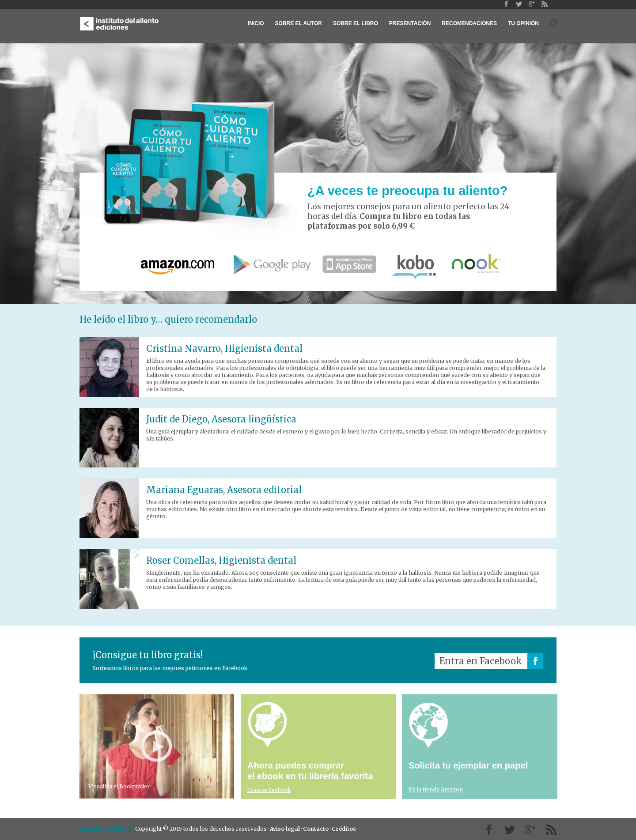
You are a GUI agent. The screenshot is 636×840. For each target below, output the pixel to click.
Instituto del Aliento (107, 829)
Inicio (256, 23)
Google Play (270, 264)
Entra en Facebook (481, 661)
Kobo (414, 264)
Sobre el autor (299, 23)
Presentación (410, 23)
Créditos (344, 829)
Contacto (316, 829)
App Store (350, 264)
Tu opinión (523, 23)
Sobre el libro (356, 23)
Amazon (180, 264)
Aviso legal (285, 829)
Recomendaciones (469, 23)
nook (475, 264)
